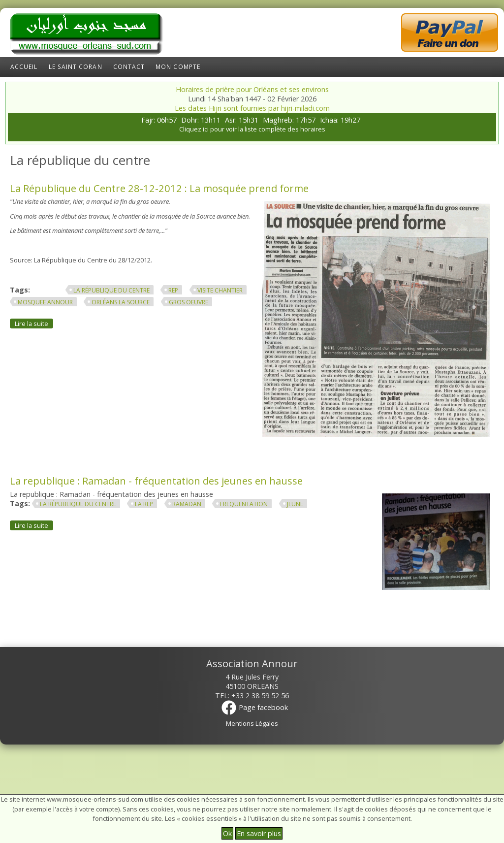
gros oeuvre (189, 302)
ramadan (187, 504)
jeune (295, 504)
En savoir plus (259, 833)
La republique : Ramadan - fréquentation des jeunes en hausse (156, 481)
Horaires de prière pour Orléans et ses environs (252, 89)
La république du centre (111, 290)
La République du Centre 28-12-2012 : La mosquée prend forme (159, 188)
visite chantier (220, 290)
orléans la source (121, 302)
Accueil (24, 67)
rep (173, 290)
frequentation (244, 504)
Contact (129, 67)
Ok (227, 833)
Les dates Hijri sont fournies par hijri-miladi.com (252, 108)
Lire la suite (34, 323)
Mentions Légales (252, 723)
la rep (144, 504)
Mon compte (178, 67)
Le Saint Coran (76, 67)
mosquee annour (45, 302)
